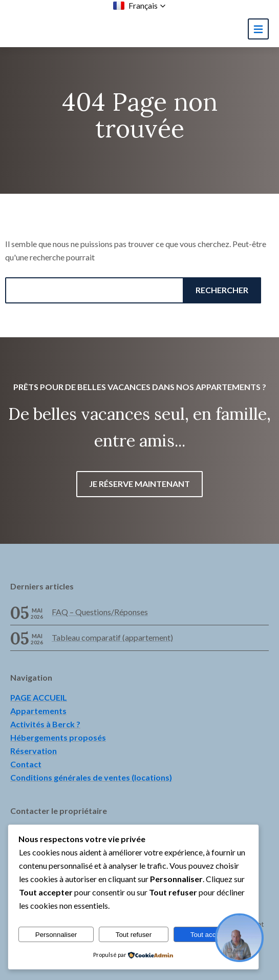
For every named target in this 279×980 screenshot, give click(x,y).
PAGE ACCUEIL (39, 697)
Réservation (34, 751)
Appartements (38, 711)
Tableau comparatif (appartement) (112, 637)
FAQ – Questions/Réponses (100, 612)
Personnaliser (56, 935)
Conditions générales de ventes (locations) (91, 777)
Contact (26, 764)
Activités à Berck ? (45, 724)
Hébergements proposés (58, 737)
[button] (139, 6)
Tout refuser (134, 935)
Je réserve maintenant (139, 484)
